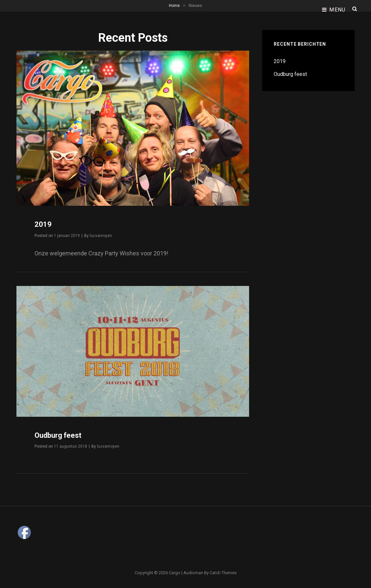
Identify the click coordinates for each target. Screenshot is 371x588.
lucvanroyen (101, 236)
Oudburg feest (58, 435)
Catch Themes (223, 573)
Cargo (175, 573)
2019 (43, 224)
